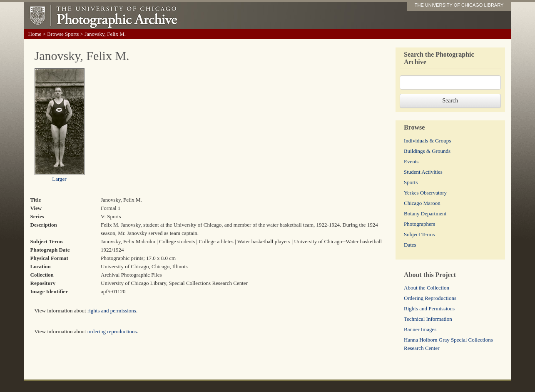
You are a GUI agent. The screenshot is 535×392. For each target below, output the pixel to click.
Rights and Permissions (429, 308)
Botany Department (425, 213)
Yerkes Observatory (425, 193)
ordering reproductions (112, 331)
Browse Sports (63, 34)
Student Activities (423, 172)
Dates (410, 245)
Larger (59, 179)
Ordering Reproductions (430, 298)
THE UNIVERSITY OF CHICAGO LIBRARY (459, 5)
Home (35, 34)
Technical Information (428, 319)
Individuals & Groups (427, 141)
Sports (411, 182)
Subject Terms (419, 234)
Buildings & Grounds (427, 151)
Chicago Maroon (422, 203)
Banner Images (420, 329)
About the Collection (427, 288)
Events (411, 161)
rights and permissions (112, 311)
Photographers (419, 224)
